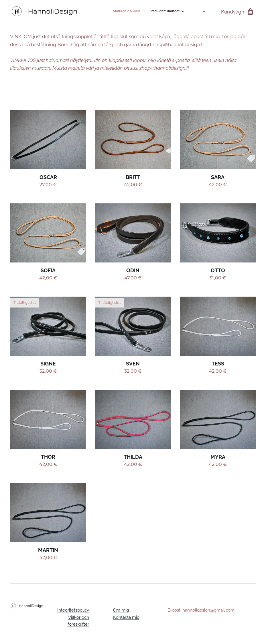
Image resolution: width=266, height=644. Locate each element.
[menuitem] (175, 12)
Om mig (121, 610)
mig (136, 617)
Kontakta (123, 617)
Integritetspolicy (73, 610)
